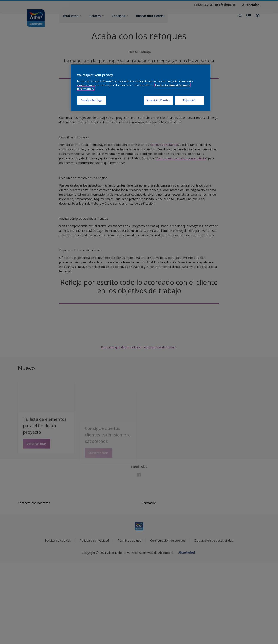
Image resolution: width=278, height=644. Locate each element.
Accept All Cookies (158, 100)
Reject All (189, 100)
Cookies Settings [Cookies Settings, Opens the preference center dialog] (92, 100)
